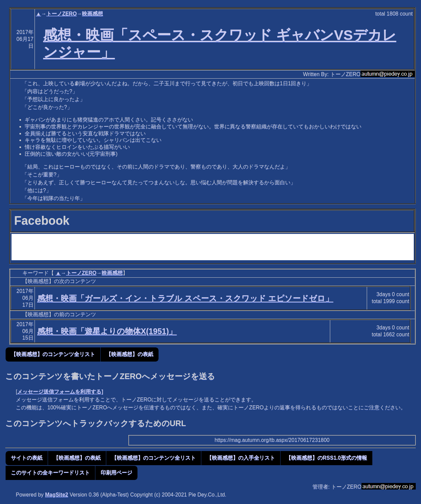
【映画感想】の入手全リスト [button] (241, 458)
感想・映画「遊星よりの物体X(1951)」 (107, 331)
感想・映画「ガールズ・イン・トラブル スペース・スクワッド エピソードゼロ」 (185, 298)
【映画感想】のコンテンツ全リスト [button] (53, 354)
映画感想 (92, 14)
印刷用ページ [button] (116, 473)
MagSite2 (57, 495)
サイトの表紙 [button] (27, 458)
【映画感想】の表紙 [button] (130, 354)
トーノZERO (62, 14)
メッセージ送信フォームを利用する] (60, 392)
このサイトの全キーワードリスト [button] (50, 473)
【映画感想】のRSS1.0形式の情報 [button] (326, 458)
